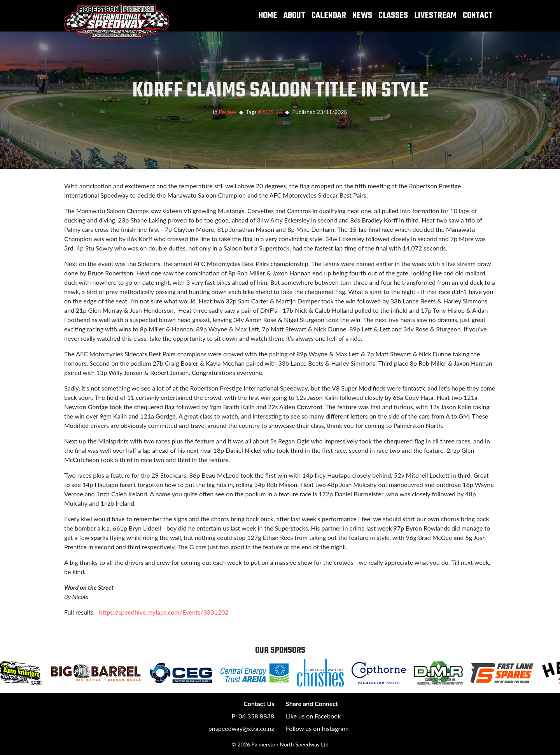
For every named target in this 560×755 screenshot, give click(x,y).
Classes (393, 16)
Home (268, 16)
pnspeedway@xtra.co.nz (241, 728)
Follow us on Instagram (317, 728)
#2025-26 (270, 112)
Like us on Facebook (313, 716)
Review (227, 112)
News (362, 16)
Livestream (435, 16)
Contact (478, 16)
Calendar (329, 16)
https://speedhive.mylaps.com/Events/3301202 (164, 612)
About (294, 16)
